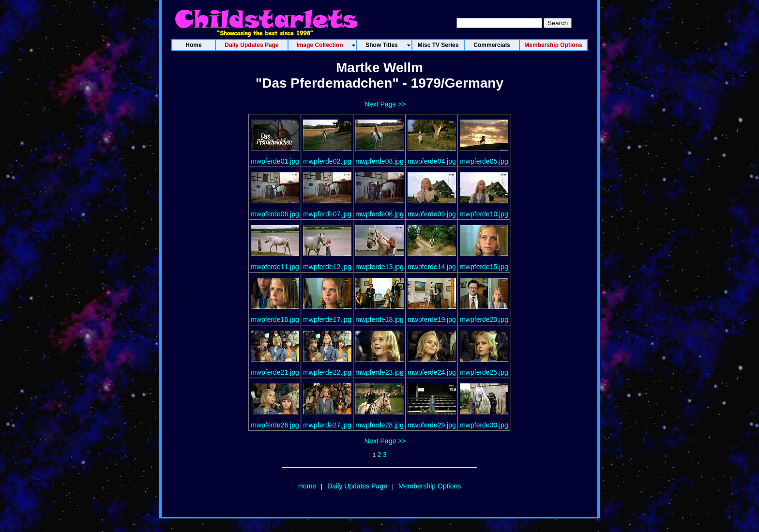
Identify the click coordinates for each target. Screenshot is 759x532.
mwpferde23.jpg (379, 372)
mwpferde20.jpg (484, 319)
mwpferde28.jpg (379, 425)
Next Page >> (385, 104)
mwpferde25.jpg (484, 372)
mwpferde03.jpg (379, 161)
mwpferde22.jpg (327, 372)
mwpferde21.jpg (275, 372)
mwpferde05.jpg (484, 161)
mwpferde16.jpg (275, 319)
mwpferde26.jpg (275, 425)
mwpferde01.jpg (275, 161)
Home (307, 486)
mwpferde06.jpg (275, 214)
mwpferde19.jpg (432, 319)
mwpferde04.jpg (432, 161)
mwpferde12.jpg (327, 267)
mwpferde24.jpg (432, 372)
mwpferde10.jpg (484, 214)
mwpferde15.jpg (484, 267)
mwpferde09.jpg (432, 214)
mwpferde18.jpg (379, 319)
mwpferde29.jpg (432, 425)
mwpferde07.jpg (327, 214)
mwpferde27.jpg (327, 425)
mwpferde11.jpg (275, 267)
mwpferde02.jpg (327, 161)
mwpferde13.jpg (379, 267)
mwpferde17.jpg (327, 319)
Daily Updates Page (357, 486)
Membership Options (430, 486)
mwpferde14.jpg (432, 267)
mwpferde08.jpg (379, 214)
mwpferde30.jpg (484, 425)
